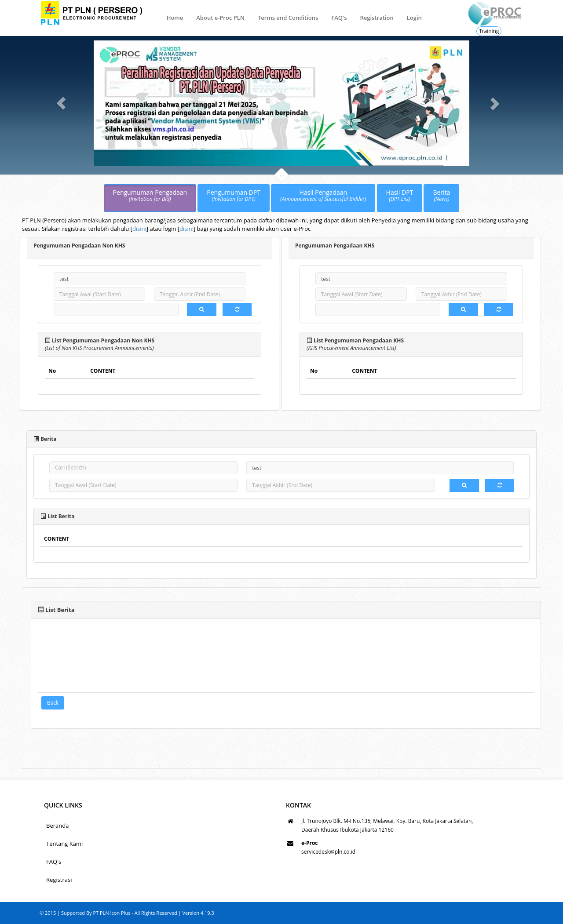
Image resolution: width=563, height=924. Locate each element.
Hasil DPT (400, 196)
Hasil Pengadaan (323, 196)
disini (139, 229)
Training (489, 31)
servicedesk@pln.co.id (328, 852)
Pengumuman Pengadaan (150, 196)
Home (175, 18)
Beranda (57, 826)
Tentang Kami (64, 844)
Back (53, 703)
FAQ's (339, 18)
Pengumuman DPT (234, 196)
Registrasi (59, 880)
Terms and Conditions (288, 18)
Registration (377, 18)
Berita (441, 196)
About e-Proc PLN (220, 18)
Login (414, 18)
